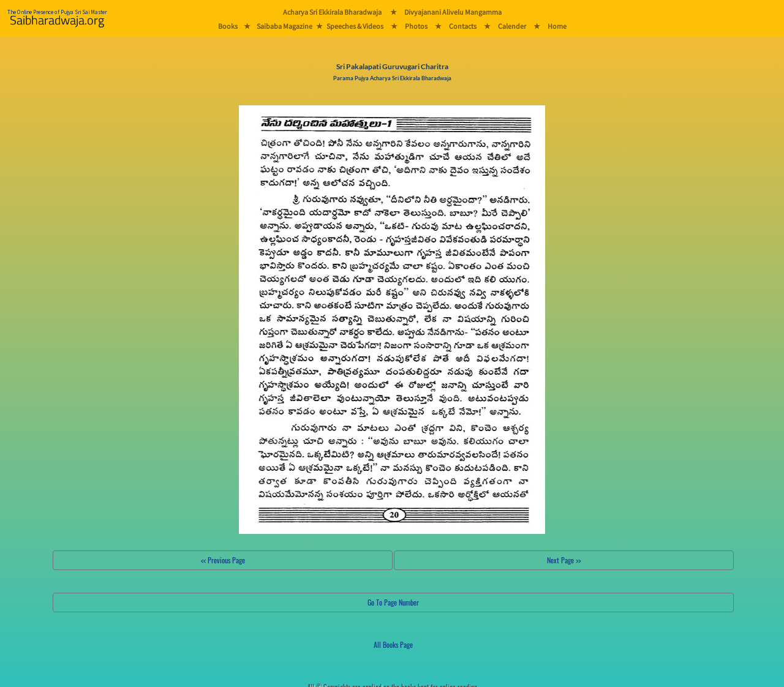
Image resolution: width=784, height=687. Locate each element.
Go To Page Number (393, 602)
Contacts (463, 26)
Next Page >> (564, 560)
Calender (512, 26)
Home (557, 26)
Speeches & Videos (355, 26)
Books (228, 26)
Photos (416, 26)
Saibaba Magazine (285, 26)
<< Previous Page (223, 560)
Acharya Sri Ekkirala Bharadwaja (332, 12)
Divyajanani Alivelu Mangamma (453, 12)
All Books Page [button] (393, 644)
